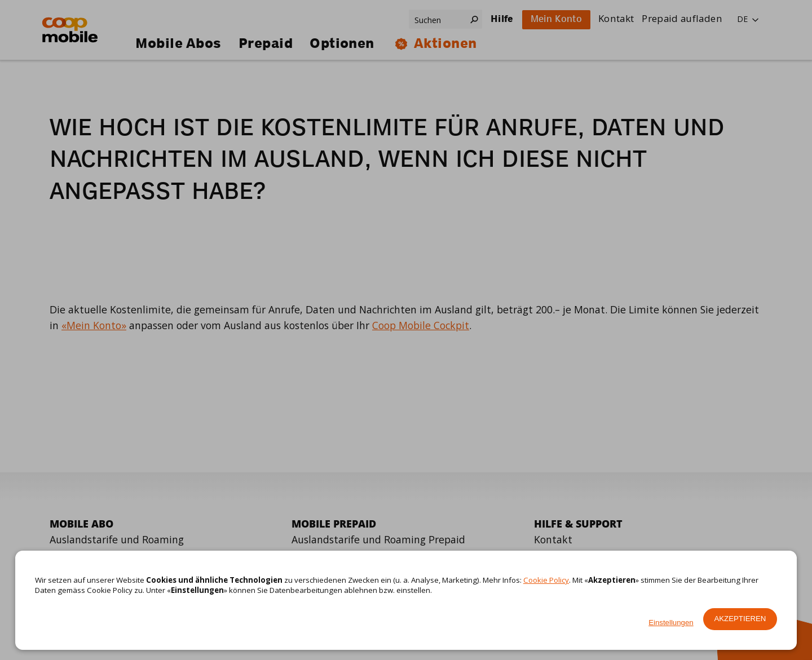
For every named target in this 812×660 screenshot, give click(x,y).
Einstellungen (671, 623)
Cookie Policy (546, 580)
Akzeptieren (740, 619)
